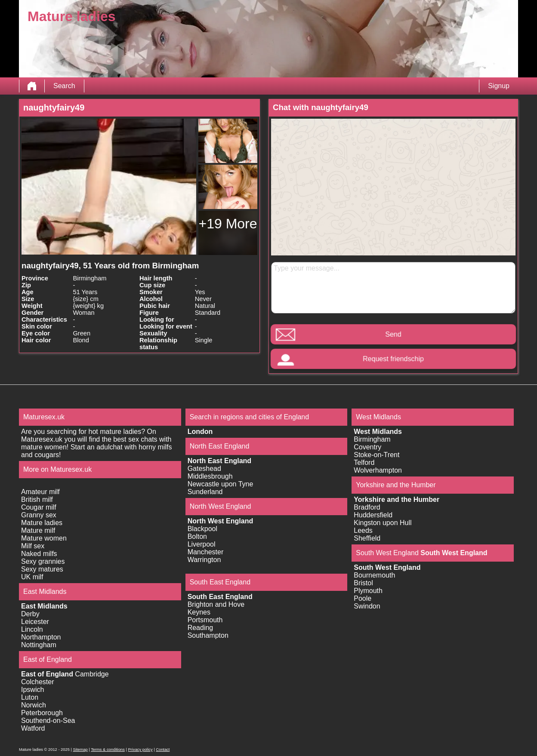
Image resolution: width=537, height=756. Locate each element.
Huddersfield (373, 515)
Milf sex (33, 546)
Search (64, 86)
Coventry (367, 447)
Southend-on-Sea (48, 721)
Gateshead (204, 469)
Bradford (367, 507)
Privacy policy (140, 750)
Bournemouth (374, 575)
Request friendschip (393, 359)
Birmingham (372, 439)
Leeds (363, 530)
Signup (499, 86)
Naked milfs (39, 554)
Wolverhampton (378, 470)
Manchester (206, 552)
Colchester (37, 682)
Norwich (34, 705)
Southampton (208, 635)
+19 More (228, 224)
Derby (30, 614)
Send (393, 334)
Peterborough (42, 713)
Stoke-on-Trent (377, 455)
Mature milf (38, 530)
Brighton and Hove (216, 604)
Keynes (199, 612)
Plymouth (368, 591)
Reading (201, 628)
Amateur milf (40, 492)
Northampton (41, 637)
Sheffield (367, 538)
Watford (33, 728)
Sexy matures (42, 569)
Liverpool (202, 544)
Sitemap (80, 750)
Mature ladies (42, 523)
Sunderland (205, 492)
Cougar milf (39, 507)
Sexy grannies (43, 561)
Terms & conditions (108, 750)
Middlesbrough (210, 476)
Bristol (363, 583)
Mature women (44, 538)
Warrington (204, 560)
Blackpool (202, 529)
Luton (30, 697)
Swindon (367, 606)
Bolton (197, 536)
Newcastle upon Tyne (221, 484)
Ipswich (32, 690)
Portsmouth (205, 620)
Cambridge (92, 674)
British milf (37, 499)
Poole (363, 598)
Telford (364, 463)
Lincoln (32, 629)
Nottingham (39, 645)
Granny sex (39, 515)
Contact (163, 750)
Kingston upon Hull (383, 523)
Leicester (35, 622)
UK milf (32, 577)
